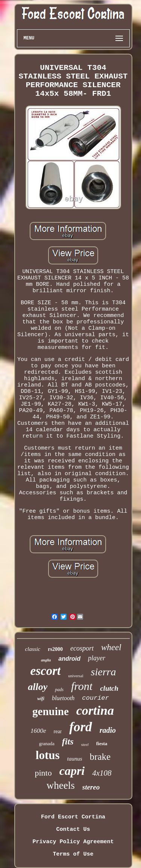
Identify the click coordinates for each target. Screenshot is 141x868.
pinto (43, 773)
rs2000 (55, 649)
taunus (75, 759)
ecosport (82, 648)
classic (33, 649)
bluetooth (63, 698)
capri (72, 771)
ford (80, 727)
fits (68, 741)
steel (85, 744)
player (97, 658)
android (69, 659)
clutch (109, 688)
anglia (46, 660)
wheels (61, 785)
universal (76, 676)
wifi (41, 699)
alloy (38, 687)
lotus (48, 755)
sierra (104, 672)
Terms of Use (73, 854)
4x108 (102, 773)
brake (100, 757)
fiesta (102, 743)
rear (58, 731)
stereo (91, 787)
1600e (38, 731)
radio (108, 730)
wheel (111, 647)
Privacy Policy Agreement (73, 842)
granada (47, 743)
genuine (51, 711)
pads (59, 690)
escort (46, 671)
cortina (95, 710)
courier (95, 698)
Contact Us (73, 830)
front (82, 686)
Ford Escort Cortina (73, 817)
